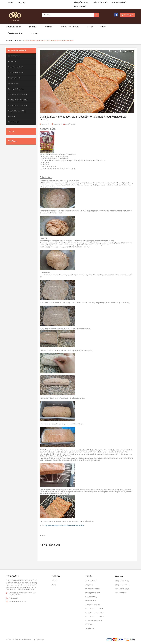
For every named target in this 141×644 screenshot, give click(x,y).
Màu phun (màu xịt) (14, 78)
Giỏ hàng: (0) (129, 15)
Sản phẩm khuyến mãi (15, 33)
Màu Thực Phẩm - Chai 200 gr (18, 100)
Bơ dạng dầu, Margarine (16, 89)
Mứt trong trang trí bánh (16, 72)
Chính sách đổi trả (80, 7)
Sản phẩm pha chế (14, 56)
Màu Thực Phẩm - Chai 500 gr (18, 105)
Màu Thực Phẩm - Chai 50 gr (18, 94)
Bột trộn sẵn (12, 61)
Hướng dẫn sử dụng (13, 27)
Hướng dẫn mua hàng (81, 2)
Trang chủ (33, 27)
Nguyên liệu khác (14, 83)
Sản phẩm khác (13, 122)
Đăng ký (11, 2)
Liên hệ (104, 27)
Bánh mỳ (18, 41)
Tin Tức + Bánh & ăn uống (70, 27)
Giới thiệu (49, 27)
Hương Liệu (12, 116)
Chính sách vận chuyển (119, 2)
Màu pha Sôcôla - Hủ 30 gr (17, 111)
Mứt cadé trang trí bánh (16, 67)
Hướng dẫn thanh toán (100, 2)
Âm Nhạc (35, 33)
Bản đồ (90, 27)
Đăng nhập (21, 2)
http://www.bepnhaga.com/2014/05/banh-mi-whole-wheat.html (64, 525)
